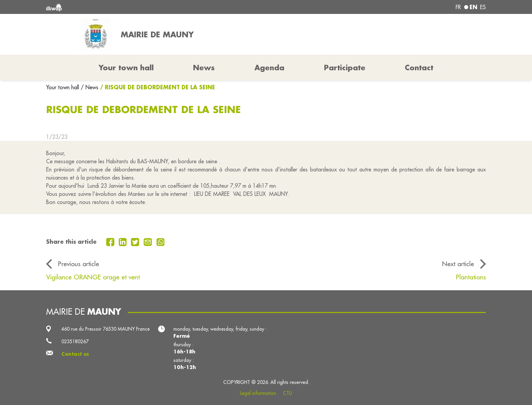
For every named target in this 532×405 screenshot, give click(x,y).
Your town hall (63, 87)
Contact (419, 68)
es (483, 7)
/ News (90, 87)
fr (458, 7)
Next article (458, 264)
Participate (345, 68)
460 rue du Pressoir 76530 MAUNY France (106, 329)
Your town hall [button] (126, 68)
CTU (288, 393)
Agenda (269, 68)
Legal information (258, 393)
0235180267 (75, 342)
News (204, 68)
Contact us (75, 354)
